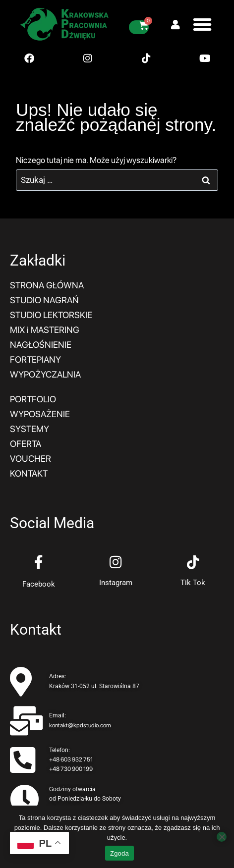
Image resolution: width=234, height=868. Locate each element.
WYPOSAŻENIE (40, 414)
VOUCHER (30, 459)
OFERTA (26, 444)
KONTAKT (29, 473)
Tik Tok (193, 583)
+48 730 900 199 (71, 769)
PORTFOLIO (33, 399)
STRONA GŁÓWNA (47, 285)
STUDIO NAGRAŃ (44, 300)
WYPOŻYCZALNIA (45, 374)
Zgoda (119, 853)
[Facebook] (39, 562)
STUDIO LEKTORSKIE (51, 315)
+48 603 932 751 (71, 759)
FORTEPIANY (35, 359)
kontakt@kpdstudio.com (80, 725)
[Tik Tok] (193, 562)
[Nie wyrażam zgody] (222, 837)
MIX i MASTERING (45, 330)
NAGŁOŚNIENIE (41, 345)
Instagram (116, 583)
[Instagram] (116, 562)
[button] (202, 24)
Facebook (39, 584)
